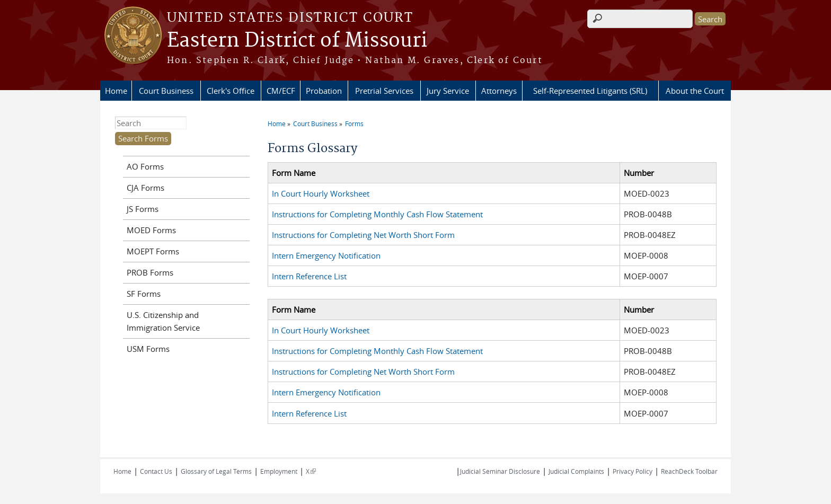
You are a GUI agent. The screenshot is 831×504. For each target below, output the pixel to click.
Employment (279, 471)
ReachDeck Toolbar (689, 471)
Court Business (166, 91)
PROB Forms (150, 272)
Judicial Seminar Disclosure (500, 471)
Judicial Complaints (576, 471)
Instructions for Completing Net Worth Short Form (363, 235)
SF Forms (144, 294)
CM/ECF (281, 91)
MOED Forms (151, 230)
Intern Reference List (309, 276)
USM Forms (148, 349)
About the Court (695, 91)
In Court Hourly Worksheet (321, 193)
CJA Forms (145, 188)
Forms (354, 123)
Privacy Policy (633, 471)
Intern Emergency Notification (326, 255)
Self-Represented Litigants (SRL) (590, 91)
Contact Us (156, 471)
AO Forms (145, 166)
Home (116, 91)
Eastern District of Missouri (297, 41)
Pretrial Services (384, 91)
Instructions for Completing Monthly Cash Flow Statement (377, 214)
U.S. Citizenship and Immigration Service (163, 321)
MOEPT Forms (153, 251)
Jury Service (448, 91)
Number (639, 173)
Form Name (294, 173)
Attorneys (499, 91)
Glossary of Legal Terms (216, 471)
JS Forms (143, 209)
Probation (324, 91)
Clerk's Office (231, 91)
